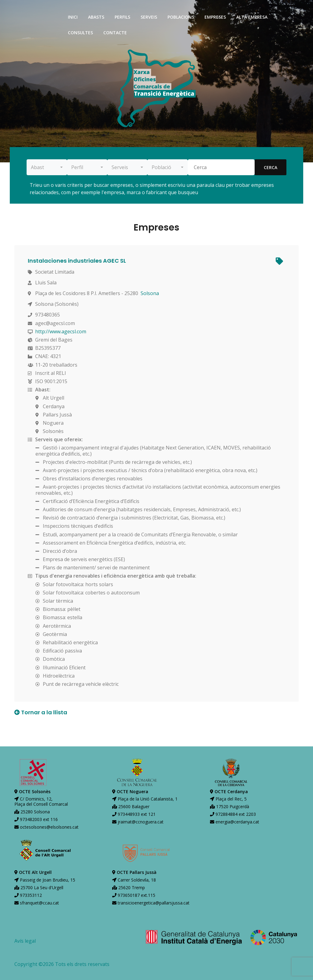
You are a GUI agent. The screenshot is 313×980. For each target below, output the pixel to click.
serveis (149, 17)
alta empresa (252, 17)
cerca (271, 167)
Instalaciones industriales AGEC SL (79, 261)
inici (73, 17)
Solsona (152, 293)
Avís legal (25, 941)
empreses (215, 17)
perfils (122, 17)
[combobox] (47, 167)
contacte (115, 33)
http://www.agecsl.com (63, 331)
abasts (96, 17)
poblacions (181, 17)
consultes (80, 33)
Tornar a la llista (41, 712)
